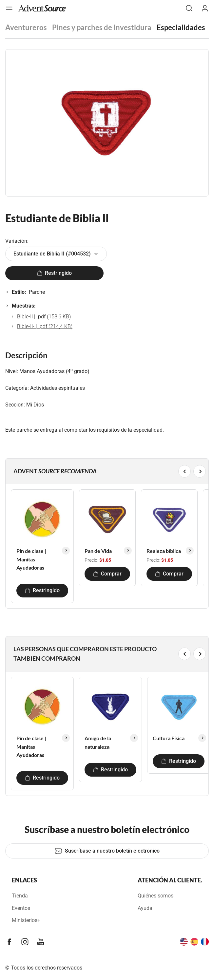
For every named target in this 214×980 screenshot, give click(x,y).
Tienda (20, 896)
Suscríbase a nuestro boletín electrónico (107, 851)
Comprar (107, 574)
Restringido (54, 273)
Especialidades (181, 27)
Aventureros (26, 27)
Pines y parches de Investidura (102, 27)
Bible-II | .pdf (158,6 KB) (44, 317)
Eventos (21, 908)
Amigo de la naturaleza (98, 742)
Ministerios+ (26, 920)
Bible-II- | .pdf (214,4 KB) (45, 326)
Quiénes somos (156, 896)
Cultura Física (169, 738)
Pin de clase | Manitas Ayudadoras (31, 559)
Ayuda (145, 908)
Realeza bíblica (164, 551)
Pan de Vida (98, 551)
